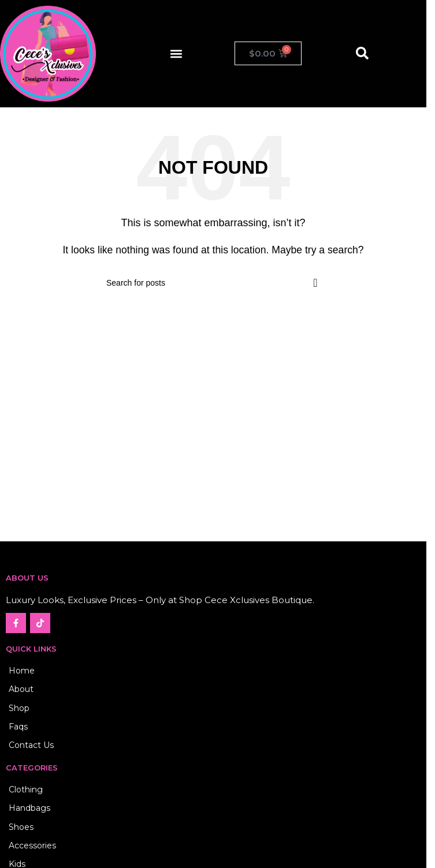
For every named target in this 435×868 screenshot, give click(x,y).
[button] (176, 53)
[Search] (213, 283)
